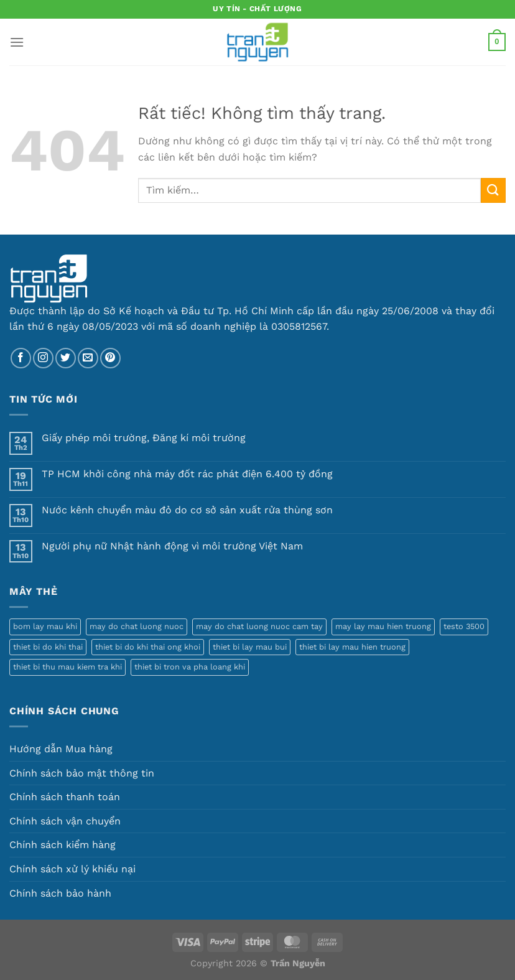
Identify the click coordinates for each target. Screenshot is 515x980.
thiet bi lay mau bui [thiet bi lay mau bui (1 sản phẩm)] (250, 647)
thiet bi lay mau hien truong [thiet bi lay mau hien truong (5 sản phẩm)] (352, 647)
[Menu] (17, 42)
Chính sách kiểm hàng (63, 845)
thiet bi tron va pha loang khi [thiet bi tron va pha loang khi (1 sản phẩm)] (190, 667)
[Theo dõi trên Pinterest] (110, 358)
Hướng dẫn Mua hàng (61, 749)
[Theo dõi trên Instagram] (43, 358)
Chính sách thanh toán (65, 797)
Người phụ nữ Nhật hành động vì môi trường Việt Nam (172, 546)
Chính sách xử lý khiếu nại (72, 869)
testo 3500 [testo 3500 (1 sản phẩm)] (464, 626)
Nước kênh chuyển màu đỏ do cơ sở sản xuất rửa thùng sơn (187, 510)
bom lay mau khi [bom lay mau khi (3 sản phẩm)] (45, 626)
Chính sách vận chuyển (65, 821)
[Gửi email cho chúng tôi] (88, 358)
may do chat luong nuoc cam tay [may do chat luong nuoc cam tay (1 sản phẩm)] (259, 626)
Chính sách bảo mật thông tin (82, 773)
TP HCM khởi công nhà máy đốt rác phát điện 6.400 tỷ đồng (187, 474)
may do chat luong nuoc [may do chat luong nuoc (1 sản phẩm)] (137, 626)
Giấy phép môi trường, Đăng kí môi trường (144, 438)
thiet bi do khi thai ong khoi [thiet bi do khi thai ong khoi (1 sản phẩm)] (148, 647)
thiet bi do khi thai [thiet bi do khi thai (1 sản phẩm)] (48, 647)
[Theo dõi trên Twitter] (66, 358)
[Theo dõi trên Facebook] (21, 358)
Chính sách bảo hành (60, 893)
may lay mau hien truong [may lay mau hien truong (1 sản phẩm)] (383, 626)
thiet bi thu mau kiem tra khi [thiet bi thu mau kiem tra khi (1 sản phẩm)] (67, 667)
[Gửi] (493, 190)
